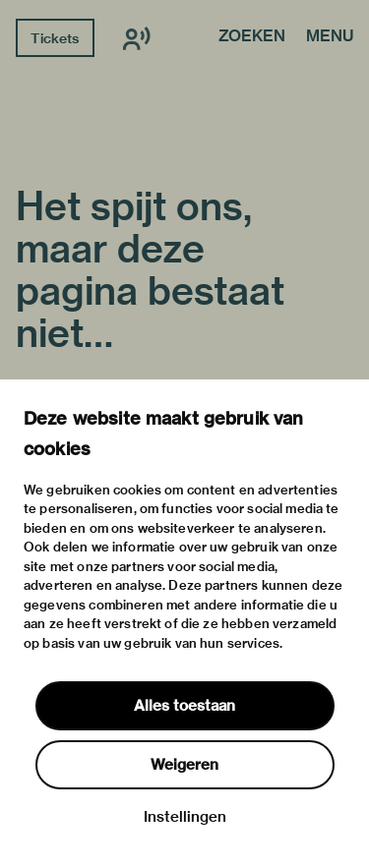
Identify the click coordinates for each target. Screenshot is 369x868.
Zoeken (252, 37)
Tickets (55, 38)
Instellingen (185, 817)
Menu (330, 37)
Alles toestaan (184, 706)
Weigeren (184, 765)
